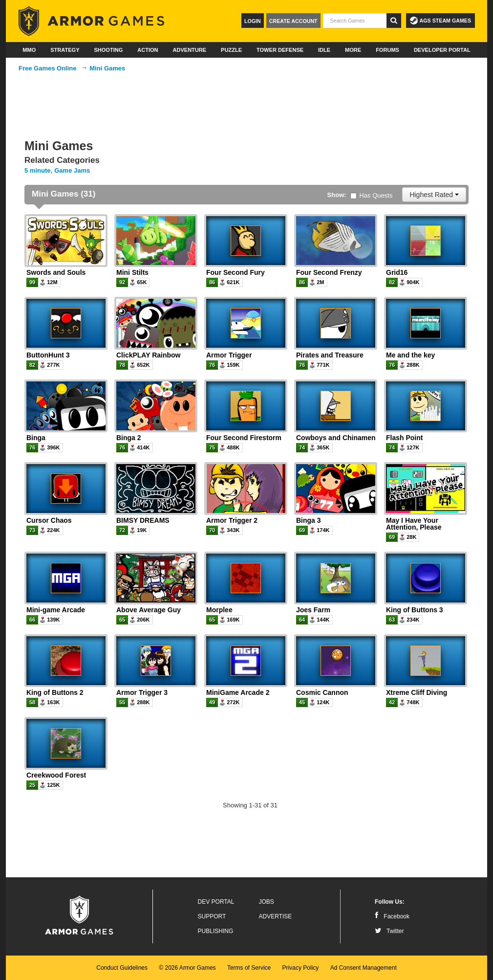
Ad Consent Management (364, 968)
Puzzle (231, 50)
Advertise (276, 916)
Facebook (392, 916)
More (353, 50)
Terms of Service (249, 968)
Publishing (216, 931)
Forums (387, 50)
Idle (324, 50)
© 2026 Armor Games (187, 968)
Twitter (389, 931)
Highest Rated (434, 195)
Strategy (65, 50)
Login (253, 21)
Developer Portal (442, 50)
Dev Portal (216, 902)
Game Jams (72, 170)
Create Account (293, 21)
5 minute (37, 170)
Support (212, 916)
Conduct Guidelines (122, 968)
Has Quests (371, 195)
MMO (29, 50)
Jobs (267, 902)
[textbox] (355, 21)
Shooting (108, 50)
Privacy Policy (301, 968)
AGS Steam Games (440, 21)
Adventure (189, 50)
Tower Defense (280, 50)
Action (148, 50)
